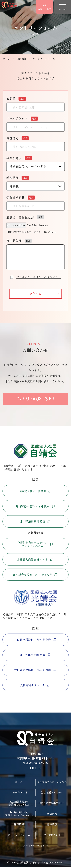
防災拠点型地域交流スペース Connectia (19, 814)
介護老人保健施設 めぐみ (36, 560)
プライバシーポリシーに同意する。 (39, 277)
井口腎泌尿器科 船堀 (36, 522)
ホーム (7, 59)
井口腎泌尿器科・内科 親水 (36, 507)
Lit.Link (35, 769)
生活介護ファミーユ (52, 793)
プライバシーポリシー (35, 846)
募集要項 (52, 825)
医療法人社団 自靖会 (35, 491)
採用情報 (22, 59)
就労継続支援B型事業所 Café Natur (19, 804)
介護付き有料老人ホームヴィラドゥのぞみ (35, 545)
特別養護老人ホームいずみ (52, 782)
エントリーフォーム (19, 836)
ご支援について (52, 836)
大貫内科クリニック (35, 686)
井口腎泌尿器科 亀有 (36, 655)
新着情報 (52, 814)
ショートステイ (19, 793)
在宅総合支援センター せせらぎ (36, 575)
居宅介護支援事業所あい (52, 804)
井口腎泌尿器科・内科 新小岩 (36, 640)
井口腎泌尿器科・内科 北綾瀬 (36, 670)
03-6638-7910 (38, 764)
